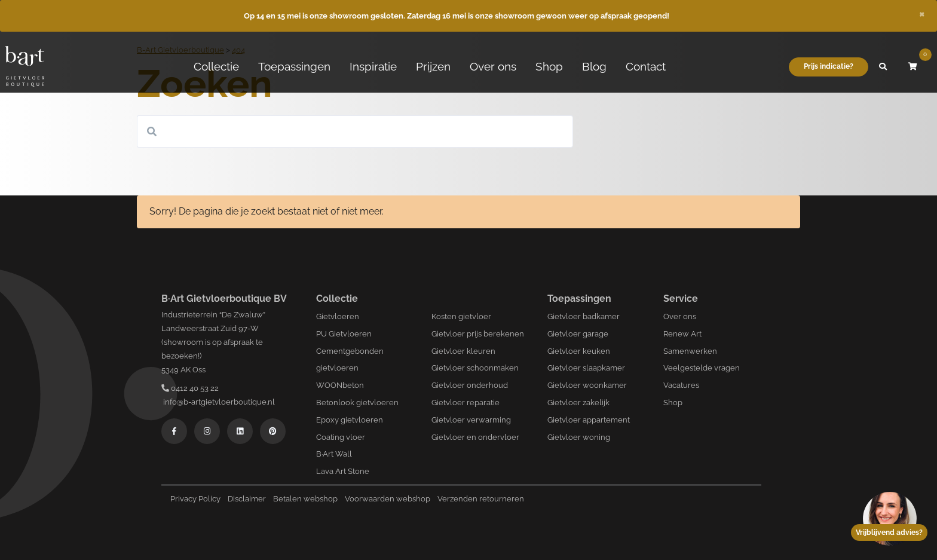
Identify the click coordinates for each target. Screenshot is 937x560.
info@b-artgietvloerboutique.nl (218, 402)
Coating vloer (341, 437)
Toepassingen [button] (294, 66)
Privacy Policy (195, 499)
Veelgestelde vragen (702, 368)
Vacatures (681, 385)
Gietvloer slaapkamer (586, 368)
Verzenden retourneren (481, 499)
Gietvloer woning (579, 437)
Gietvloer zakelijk (578, 403)
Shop (549, 66)
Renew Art (682, 334)
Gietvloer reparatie (466, 403)
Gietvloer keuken (579, 351)
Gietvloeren (338, 316)
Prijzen (433, 66)
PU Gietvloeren (344, 334)
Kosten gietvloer (461, 316)
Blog (594, 66)
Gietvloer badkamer (584, 316)
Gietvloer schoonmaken (475, 368)
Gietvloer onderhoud (470, 385)
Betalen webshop (305, 499)
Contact (646, 66)
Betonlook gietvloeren (357, 403)
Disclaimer (247, 499)
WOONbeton (340, 385)
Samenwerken (690, 351)
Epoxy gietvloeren (350, 420)
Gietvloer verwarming (471, 420)
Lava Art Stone (343, 471)
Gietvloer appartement (589, 420)
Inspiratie (373, 66)
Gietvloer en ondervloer (475, 437)
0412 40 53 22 (190, 388)
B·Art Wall (334, 454)
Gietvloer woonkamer (587, 385)
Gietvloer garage (578, 334)
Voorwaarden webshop (388, 499)
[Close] (922, 13)
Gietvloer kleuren (463, 351)
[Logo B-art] (25, 67)
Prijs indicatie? (829, 66)
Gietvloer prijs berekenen (478, 334)
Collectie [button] (216, 66)
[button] (883, 67)
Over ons (493, 66)
